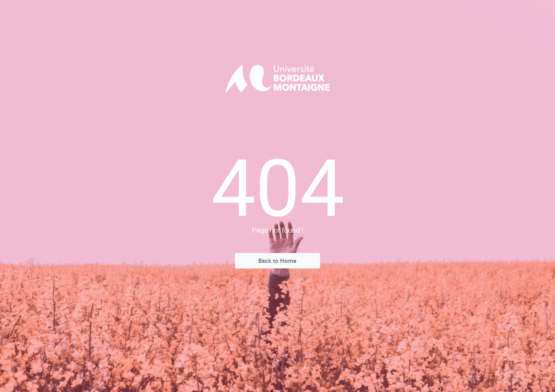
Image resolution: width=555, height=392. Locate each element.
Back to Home (277, 261)
